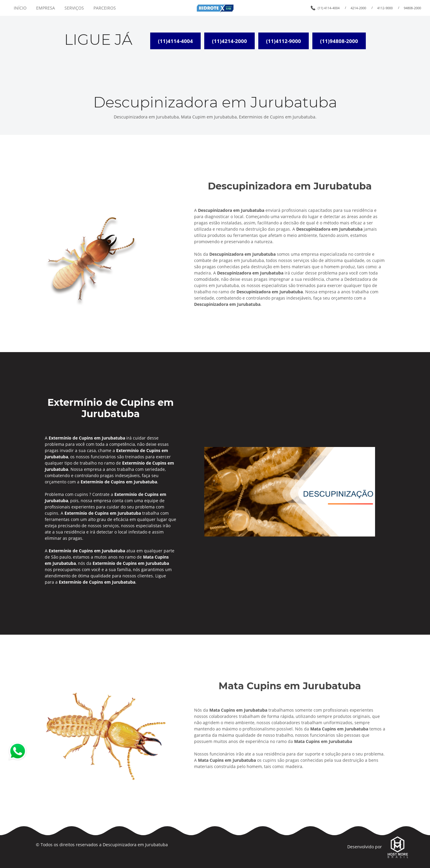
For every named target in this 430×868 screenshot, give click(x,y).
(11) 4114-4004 (329, 8)
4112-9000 (385, 8)
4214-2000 (358, 8)
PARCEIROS (105, 8)
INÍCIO (20, 8)
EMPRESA (46, 8)
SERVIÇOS (74, 8)
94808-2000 (412, 8)
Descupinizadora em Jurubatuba (135, 845)
